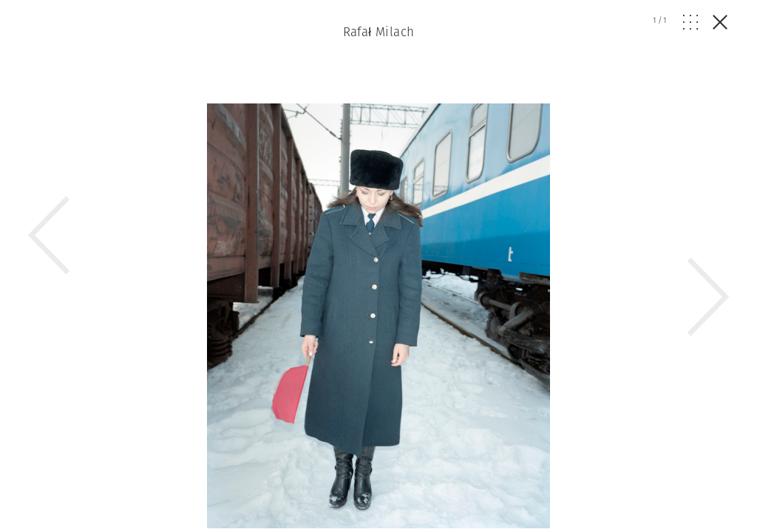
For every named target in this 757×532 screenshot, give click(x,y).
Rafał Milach (379, 32)
